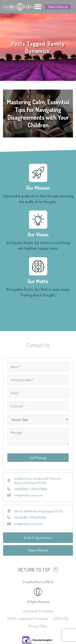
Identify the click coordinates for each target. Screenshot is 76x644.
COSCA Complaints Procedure (28, 619)
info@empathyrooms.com (28, 495)
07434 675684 (39, 489)
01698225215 (21, 489)
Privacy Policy (38, 626)
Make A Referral (58, 7)
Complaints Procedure (38, 611)
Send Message (38, 458)
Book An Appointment (38, 538)
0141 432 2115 (21, 518)
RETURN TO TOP (34, 570)
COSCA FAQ (61, 619)
